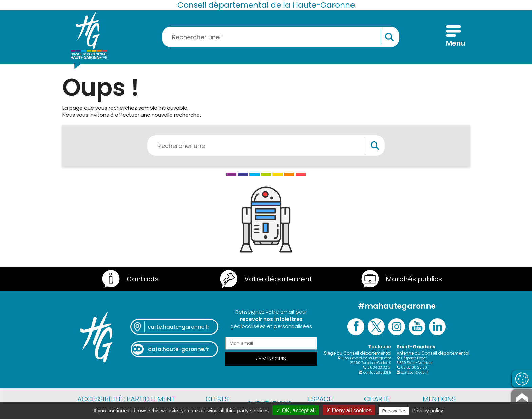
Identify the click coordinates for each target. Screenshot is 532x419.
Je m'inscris (271, 358)
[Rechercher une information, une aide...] (281, 37)
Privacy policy (428, 410)
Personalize (394, 411)
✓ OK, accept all (296, 410)
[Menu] (453, 37)
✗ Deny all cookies (349, 410)
